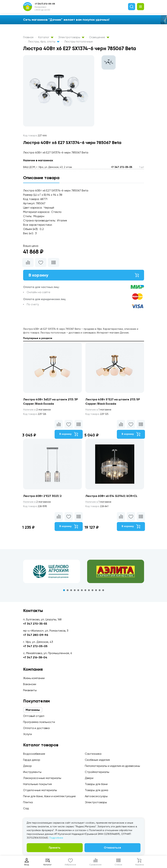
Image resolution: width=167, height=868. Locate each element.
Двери (89, 778)
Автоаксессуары (96, 796)
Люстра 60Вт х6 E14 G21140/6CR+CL (111, 496)
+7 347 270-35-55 (35, 624)
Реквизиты (30, 690)
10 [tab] (96, 590)
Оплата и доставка (36, 728)
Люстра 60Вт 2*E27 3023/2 (42, 496)
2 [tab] (68, 590)
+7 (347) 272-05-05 (45, 4)
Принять (55, 848)
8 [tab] (89, 590)
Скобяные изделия (97, 760)
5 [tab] (78, 590)
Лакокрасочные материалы (42, 778)
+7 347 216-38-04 (35, 657)
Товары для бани (96, 784)
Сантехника (93, 754)
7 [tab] (85, 590)
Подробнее (56, 838)
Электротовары (71, 37)
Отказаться (112, 848)
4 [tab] (75, 590)
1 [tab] (64, 590)
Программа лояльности (39, 722)
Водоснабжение (34, 754)
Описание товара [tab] (41, 178)
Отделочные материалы (40, 790)
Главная (28, 37)
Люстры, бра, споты (44, 41)
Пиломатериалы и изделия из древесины (112, 766)
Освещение (99, 37)
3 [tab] (71, 590)
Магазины (33, 710)
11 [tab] (100, 590)
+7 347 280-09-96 (36, 635)
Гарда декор (32, 760)
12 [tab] (103, 590)
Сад (26, 808)
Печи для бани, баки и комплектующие (49, 796)
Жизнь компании (34, 678)
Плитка (28, 802)
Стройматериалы (97, 772)
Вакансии (30, 684)
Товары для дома (96, 790)
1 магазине (98, 409)
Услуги (27, 734)
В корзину (84, 275)
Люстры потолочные (79, 41)
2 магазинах (37, 409)
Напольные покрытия (37, 784)
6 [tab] (82, 590)
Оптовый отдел (34, 716)
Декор (27, 766)
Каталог (46, 37)
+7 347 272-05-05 (122, 167)
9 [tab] (92, 590)
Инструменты (32, 772)
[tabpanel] (52, 571)
